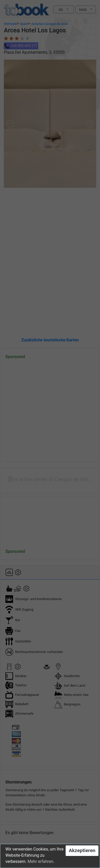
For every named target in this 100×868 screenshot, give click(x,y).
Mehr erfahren (40, 861)
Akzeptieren (82, 850)
